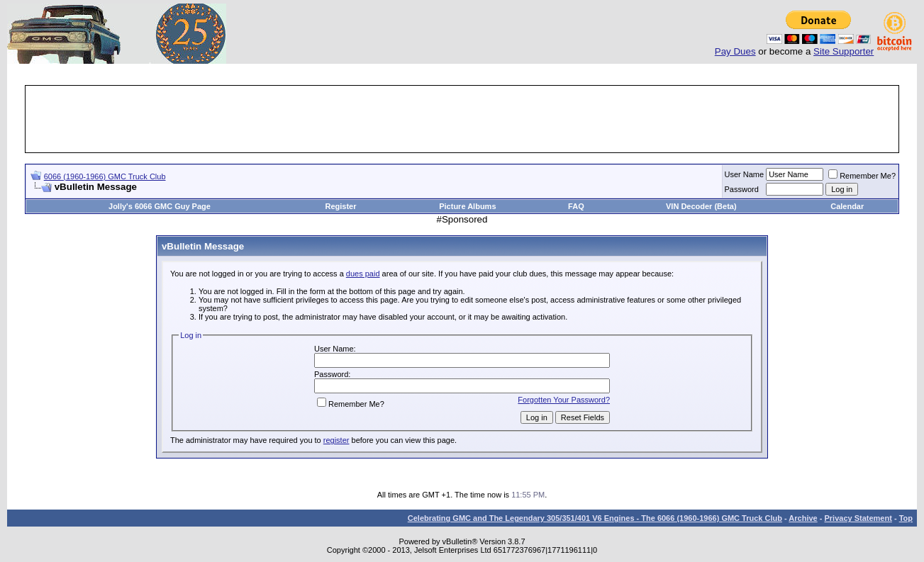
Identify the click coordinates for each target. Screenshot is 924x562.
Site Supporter (844, 51)
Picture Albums (467, 206)
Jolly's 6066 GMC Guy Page (160, 206)
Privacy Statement (858, 518)
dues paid (363, 274)
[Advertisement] (462, 119)
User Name (745, 174)
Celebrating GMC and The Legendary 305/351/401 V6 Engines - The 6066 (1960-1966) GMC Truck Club (595, 518)
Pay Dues (735, 51)
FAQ (576, 206)
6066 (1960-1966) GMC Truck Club (105, 176)
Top (906, 518)
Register (340, 206)
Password (742, 189)
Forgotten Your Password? (564, 400)
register (336, 440)
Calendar (847, 206)
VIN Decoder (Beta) (701, 206)
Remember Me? (862, 176)
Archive (803, 518)
